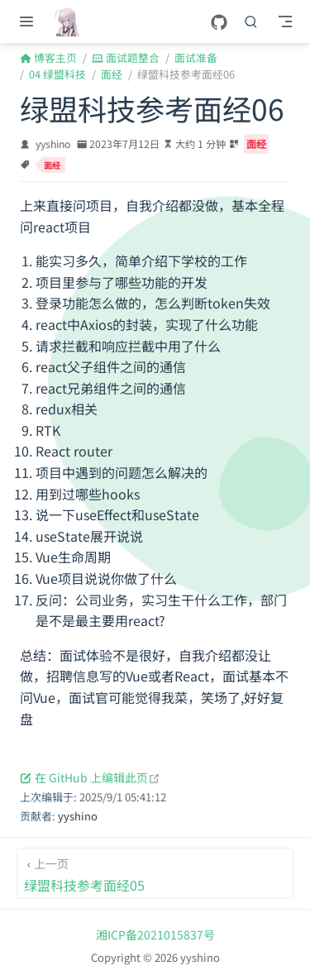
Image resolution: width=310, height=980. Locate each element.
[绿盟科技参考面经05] (155, 873)
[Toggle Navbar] (285, 22)
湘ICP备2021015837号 (155, 935)
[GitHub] (219, 23)
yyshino (53, 144)
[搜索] (251, 22)
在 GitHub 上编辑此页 (90, 777)
